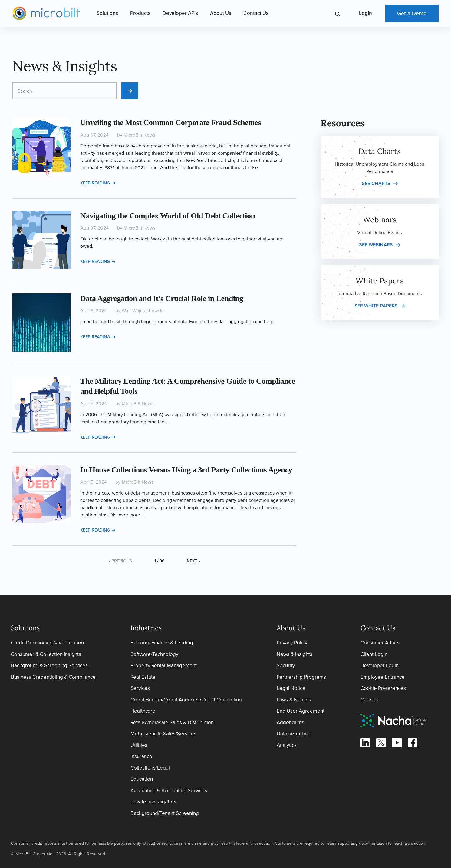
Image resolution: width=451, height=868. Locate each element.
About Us (221, 13)
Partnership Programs (301, 677)
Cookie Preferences (383, 688)
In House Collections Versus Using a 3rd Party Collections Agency (186, 470)
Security (286, 666)
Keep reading (98, 183)
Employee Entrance (383, 677)
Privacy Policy (292, 643)
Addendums (290, 722)
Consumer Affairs (380, 643)
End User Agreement (301, 711)
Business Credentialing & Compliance (53, 677)
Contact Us (256, 13)
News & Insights (295, 654)
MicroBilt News (139, 135)
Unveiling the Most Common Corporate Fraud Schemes (171, 123)
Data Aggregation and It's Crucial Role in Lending (162, 298)
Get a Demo (412, 13)
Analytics (287, 745)
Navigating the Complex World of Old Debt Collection (168, 216)
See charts (376, 183)
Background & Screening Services (49, 666)
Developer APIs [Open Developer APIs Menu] (180, 13)
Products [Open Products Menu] (140, 13)
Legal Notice (291, 688)
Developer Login (380, 666)
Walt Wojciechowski (143, 311)
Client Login (374, 654)
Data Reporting (294, 734)
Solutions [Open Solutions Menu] (107, 13)
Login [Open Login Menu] (365, 13)
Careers (370, 700)
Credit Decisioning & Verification (47, 643)
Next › (193, 561)
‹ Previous (120, 561)
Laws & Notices (294, 700)
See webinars (376, 245)
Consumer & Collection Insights (46, 654)
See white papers (376, 306)
